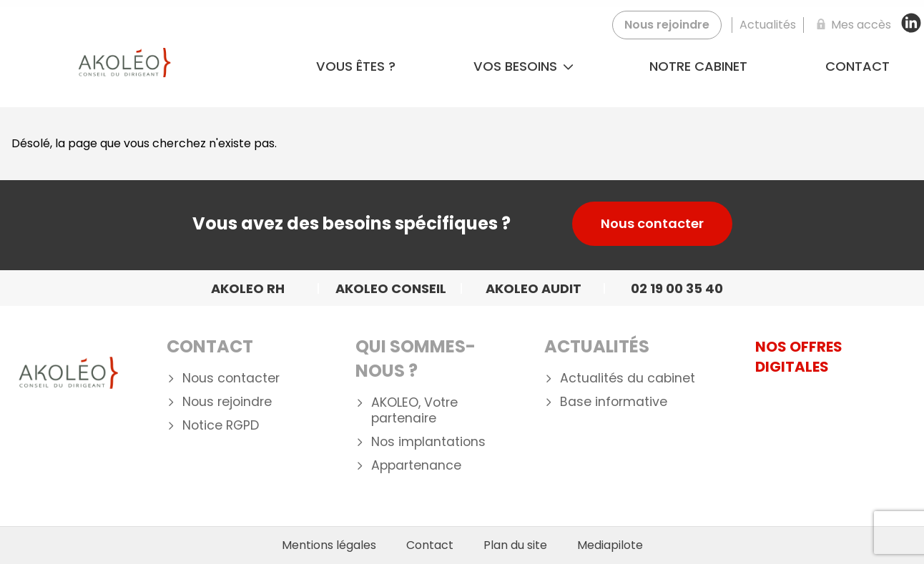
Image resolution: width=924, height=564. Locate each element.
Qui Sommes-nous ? (416, 358)
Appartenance (416, 466)
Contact (210, 346)
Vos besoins (524, 66)
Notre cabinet (698, 66)
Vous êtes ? (356, 66)
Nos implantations (428, 442)
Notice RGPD (221, 426)
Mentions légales (329, 545)
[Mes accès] (851, 25)
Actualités (597, 346)
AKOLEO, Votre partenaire (414, 411)
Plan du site (515, 545)
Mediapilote (610, 545)
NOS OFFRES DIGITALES (799, 357)
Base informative (614, 402)
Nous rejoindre (227, 402)
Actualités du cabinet (628, 379)
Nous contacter (652, 223)
